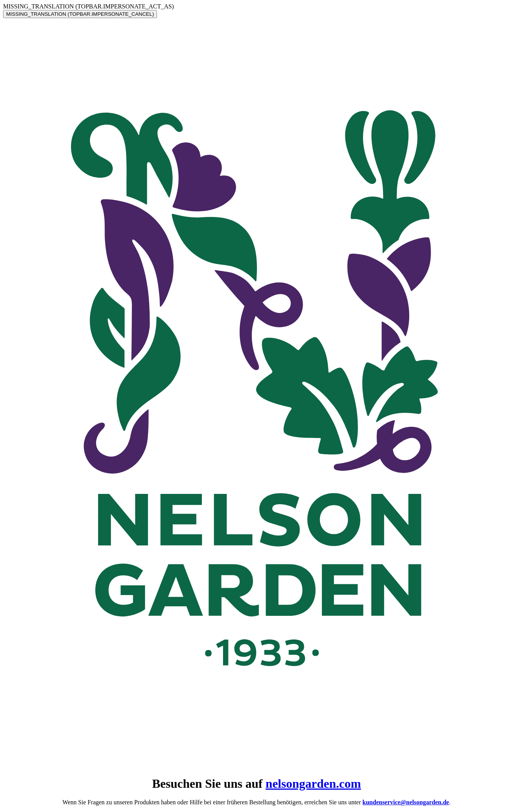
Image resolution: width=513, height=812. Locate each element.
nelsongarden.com (313, 784)
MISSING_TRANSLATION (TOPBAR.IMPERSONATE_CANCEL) (80, 14)
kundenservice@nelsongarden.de (406, 802)
